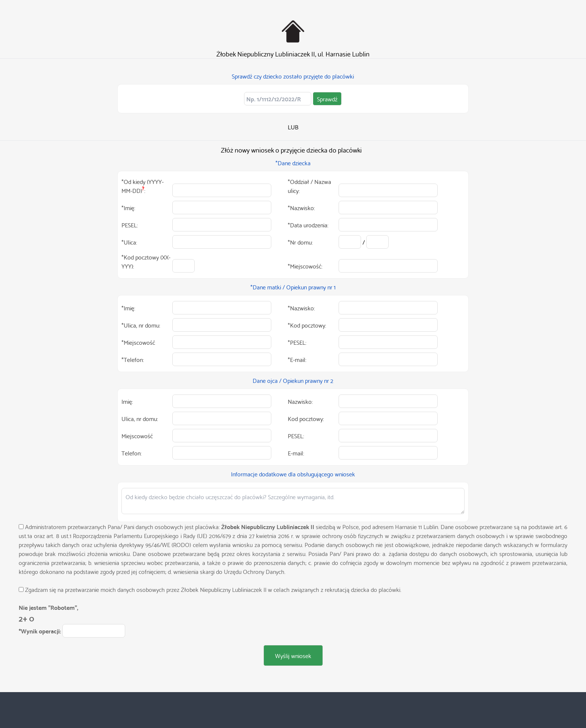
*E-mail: (297, 359)
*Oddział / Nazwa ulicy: (309, 186)
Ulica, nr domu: (140, 418)
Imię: (127, 401)
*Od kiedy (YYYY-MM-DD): (143, 186)
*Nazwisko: (301, 208)
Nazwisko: (300, 401)
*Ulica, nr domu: (141, 325)
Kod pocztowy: (306, 418)
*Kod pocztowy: (307, 325)
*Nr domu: (300, 242)
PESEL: (130, 225)
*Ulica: (129, 242)
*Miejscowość (138, 342)
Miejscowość (137, 436)
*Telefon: (133, 359)
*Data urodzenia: (308, 225)
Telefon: (132, 453)
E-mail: (296, 453)
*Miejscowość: (305, 266)
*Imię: (128, 208)
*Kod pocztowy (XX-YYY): (146, 261)
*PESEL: (297, 342)
